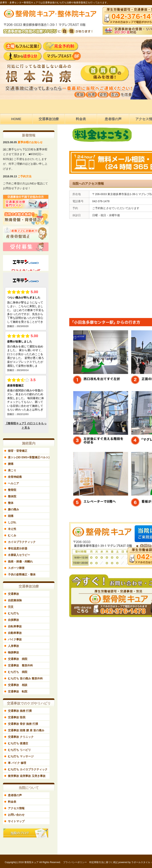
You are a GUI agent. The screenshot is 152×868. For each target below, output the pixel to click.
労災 (11, 607)
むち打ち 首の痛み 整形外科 (25, 678)
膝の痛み (13, 509)
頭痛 (11, 516)
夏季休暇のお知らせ (30, 142)
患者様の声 (15, 795)
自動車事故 (15, 633)
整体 (11, 503)
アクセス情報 (16, 808)
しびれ (12, 522)
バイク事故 (15, 639)
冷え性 (12, 529)
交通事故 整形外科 (20, 665)
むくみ (12, 535)
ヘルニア (13, 483)
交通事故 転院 (18, 691)
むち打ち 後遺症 (18, 743)
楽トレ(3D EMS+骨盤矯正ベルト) (29, 457)
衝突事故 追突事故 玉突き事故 (27, 776)
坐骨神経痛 (15, 477)
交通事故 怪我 (17, 717)
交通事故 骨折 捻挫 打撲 (23, 724)
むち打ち (13, 613)
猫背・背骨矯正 (18, 451)
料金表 (12, 802)
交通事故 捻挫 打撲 (20, 711)
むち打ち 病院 (18, 672)
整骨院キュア (31, 862)
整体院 (12, 496)
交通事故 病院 (18, 659)
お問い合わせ (16, 815)
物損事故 (13, 652)
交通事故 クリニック (21, 737)
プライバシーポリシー (75, 862)
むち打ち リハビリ (19, 750)
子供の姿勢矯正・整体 (22, 574)
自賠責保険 (15, 600)
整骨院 (12, 490)
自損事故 (13, 620)
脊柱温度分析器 (18, 548)
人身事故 (13, 646)
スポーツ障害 (16, 568)
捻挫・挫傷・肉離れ (20, 561)
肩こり (12, 470)
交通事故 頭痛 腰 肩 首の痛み (26, 730)
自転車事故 (15, 626)
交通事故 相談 (18, 685)
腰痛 (11, 464)
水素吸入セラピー (19, 555)
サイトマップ (16, 821)
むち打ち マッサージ (21, 756)
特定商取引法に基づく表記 (104, 862)
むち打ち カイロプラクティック (28, 769)
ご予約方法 (25, 176)
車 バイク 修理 (17, 763)
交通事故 (13, 594)
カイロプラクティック (22, 542)
